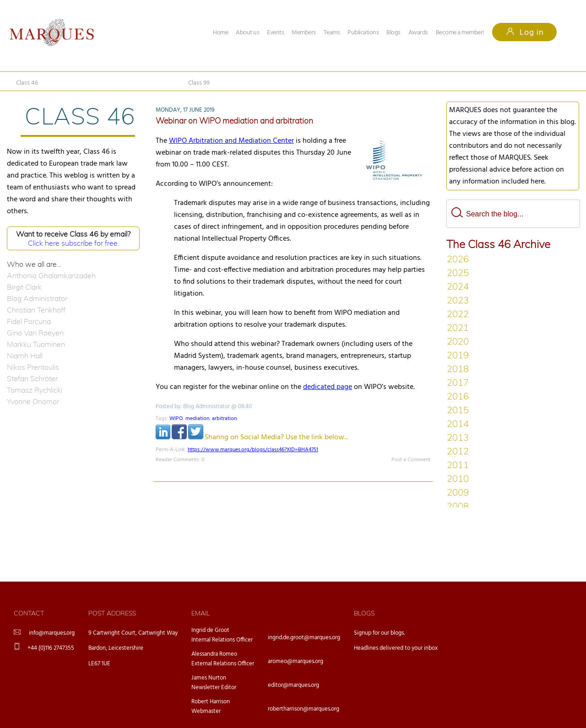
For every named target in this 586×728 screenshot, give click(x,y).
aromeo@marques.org (296, 661)
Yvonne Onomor (33, 401)
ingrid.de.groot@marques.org (304, 638)
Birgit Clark (24, 287)
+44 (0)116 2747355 (51, 648)
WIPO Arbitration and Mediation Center (231, 141)
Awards (418, 33)
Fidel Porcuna (29, 321)
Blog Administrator (37, 298)
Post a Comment (411, 460)
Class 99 (199, 83)
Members (304, 33)
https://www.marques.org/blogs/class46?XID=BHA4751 (253, 450)
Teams (332, 33)
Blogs (393, 33)
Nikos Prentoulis (33, 367)
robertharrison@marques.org (304, 709)
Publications (363, 33)
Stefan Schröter (32, 378)
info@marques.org (52, 633)
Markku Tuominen (36, 344)
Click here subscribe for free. (73, 243)
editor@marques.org (293, 685)
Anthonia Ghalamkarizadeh (51, 275)
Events (275, 33)
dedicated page (328, 387)
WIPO (176, 419)
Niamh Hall (25, 356)
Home (220, 33)
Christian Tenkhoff (36, 310)
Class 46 (27, 83)
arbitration (224, 419)
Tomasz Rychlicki (35, 390)
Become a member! (460, 33)
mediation (197, 419)
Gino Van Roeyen (35, 333)
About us (247, 33)
